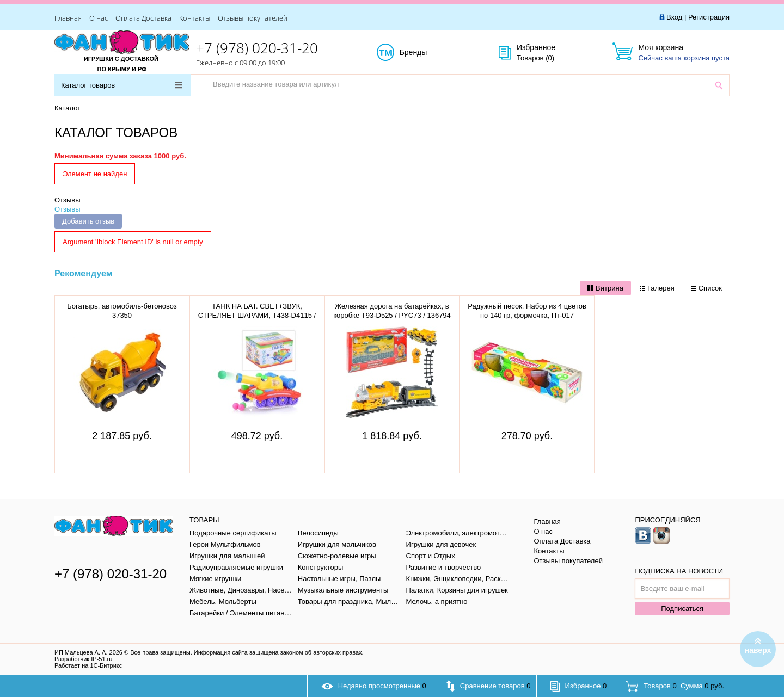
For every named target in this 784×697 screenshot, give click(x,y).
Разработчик (83, 659)
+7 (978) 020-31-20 (257, 48)
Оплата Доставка (143, 18)
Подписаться (682, 609)
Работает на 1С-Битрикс (88, 665)
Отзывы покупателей (253, 18)
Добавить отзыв (88, 221)
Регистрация (709, 17)
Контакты (195, 18)
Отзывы (68, 200)
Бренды (425, 53)
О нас (99, 18)
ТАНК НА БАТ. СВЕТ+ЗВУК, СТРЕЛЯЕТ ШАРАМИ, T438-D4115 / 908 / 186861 (257, 315)
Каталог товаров (122, 85)
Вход (674, 17)
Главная (68, 18)
